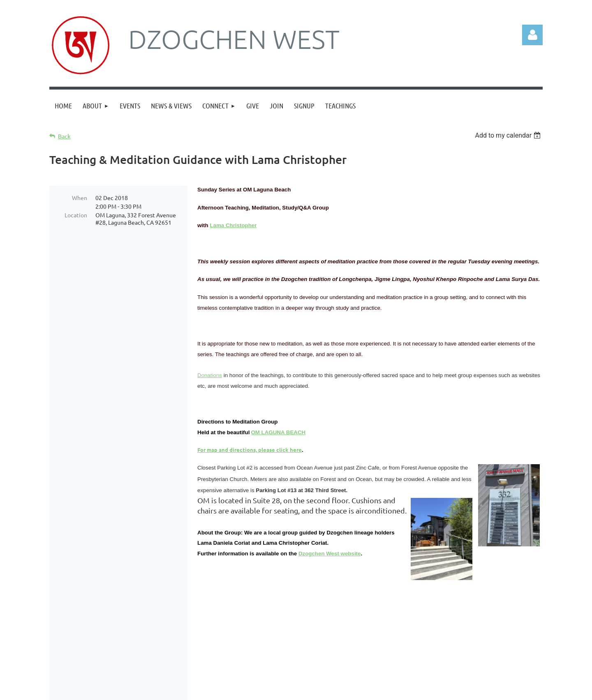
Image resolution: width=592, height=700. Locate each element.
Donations (210, 375)
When (80, 198)
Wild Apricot (445, 696)
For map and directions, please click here (250, 450)
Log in (532, 35)
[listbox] (509, 135)
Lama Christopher (233, 225)
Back (64, 136)
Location (76, 215)
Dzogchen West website (330, 554)
